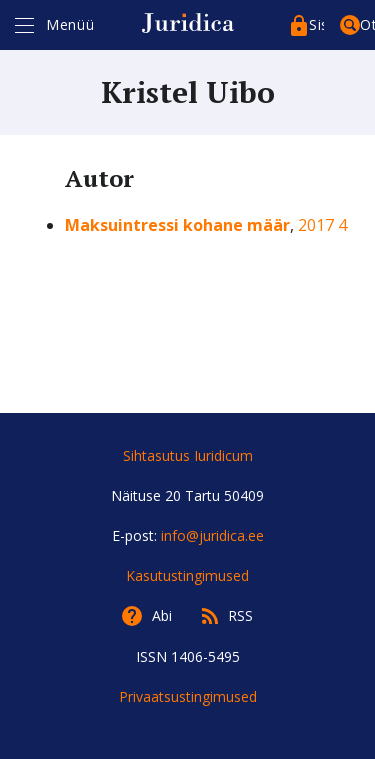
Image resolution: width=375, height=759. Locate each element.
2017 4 (322, 225)
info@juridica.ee (212, 535)
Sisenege (316, 24)
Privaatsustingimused (188, 696)
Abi (162, 615)
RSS (240, 615)
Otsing (367, 24)
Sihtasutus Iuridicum (188, 455)
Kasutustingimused (187, 575)
